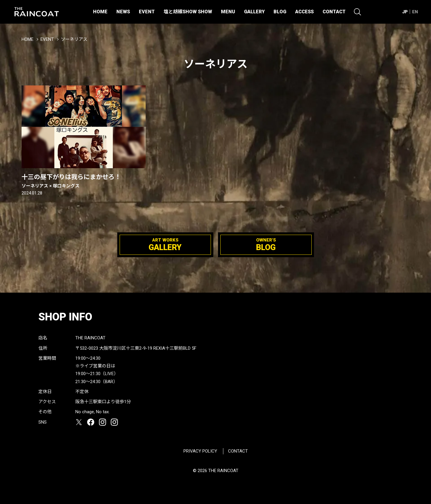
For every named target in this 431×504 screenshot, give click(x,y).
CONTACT (334, 12)
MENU (228, 12)
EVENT (147, 12)
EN (415, 12)
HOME (100, 12)
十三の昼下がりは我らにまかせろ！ (84, 181)
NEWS (123, 12)
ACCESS (304, 12)
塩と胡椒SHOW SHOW (188, 12)
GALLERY (254, 12)
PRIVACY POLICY (200, 451)
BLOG (280, 12)
